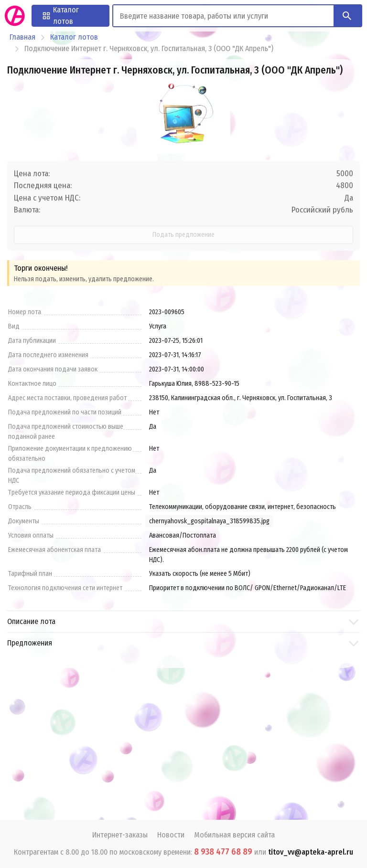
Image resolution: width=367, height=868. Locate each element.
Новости (171, 835)
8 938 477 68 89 (223, 852)
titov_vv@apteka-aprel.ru (311, 852)
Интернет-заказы (120, 835)
